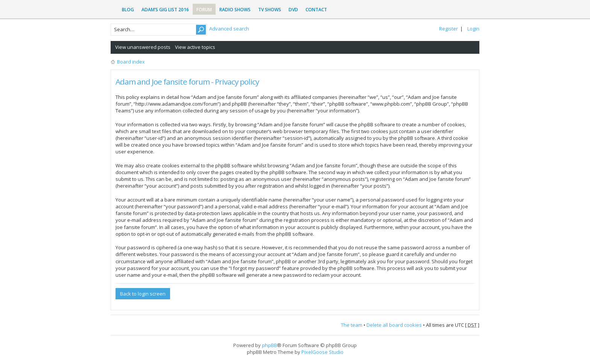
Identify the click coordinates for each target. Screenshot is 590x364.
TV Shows (270, 10)
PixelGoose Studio (322, 352)
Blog (128, 10)
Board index (131, 62)
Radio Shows (235, 10)
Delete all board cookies (394, 325)
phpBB (269, 345)
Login (473, 29)
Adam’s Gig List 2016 (165, 10)
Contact (316, 10)
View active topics (195, 47)
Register (449, 29)
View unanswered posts (143, 47)
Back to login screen (143, 294)
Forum (204, 10)
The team (352, 325)
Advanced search (229, 29)
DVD (293, 10)
